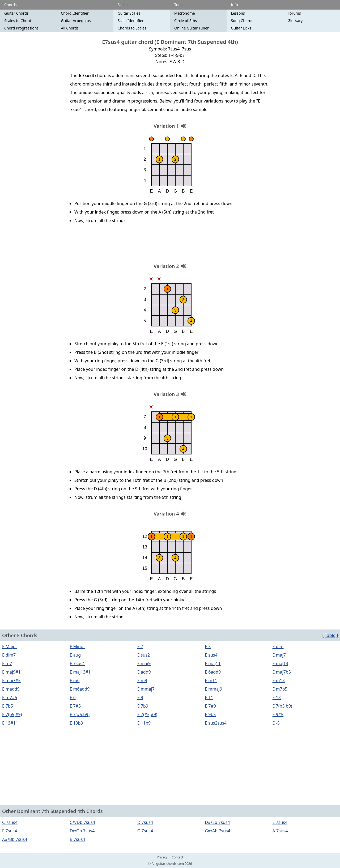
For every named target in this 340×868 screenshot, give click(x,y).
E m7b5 (280, 689)
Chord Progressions (21, 28)
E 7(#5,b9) (80, 714)
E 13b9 (76, 723)
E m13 (279, 680)
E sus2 (144, 655)
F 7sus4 (10, 831)
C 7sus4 (10, 822)
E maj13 (280, 663)
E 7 (140, 646)
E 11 (209, 697)
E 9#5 (278, 714)
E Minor (77, 646)
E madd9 (11, 689)
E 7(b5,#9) (12, 714)
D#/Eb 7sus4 (217, 822)
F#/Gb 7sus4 (82, 831)
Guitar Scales (129, 13)
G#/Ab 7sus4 (218, 831)
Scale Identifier (131, 21)
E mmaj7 (146, 689)
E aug (75, 655)
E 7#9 (210, 706)
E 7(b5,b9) (282, 706)
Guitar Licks (241, 28)
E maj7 (279, 655)
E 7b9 (143, 706)
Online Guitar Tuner (192, 28)
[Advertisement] (170, 245)
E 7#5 (75, 706)
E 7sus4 (77, 663)
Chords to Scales (132, 28)
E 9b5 (210, 714)
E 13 (277, 697)
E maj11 (213, 663)
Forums (294, 13)
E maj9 (144, 663)
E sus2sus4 (216, 723)
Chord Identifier (75, 13)
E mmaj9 (213, 689)
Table (330, 635)
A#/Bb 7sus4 (15, 839)
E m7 (7, 663)
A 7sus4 (280, 831)
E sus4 (211, 655)
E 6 (73, 697)
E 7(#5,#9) (147, 714)
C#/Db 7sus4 (82, 822)
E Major (10, 646)
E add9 (144, 672)
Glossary (295, 21)
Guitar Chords (16, 13)
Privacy (162, 857)
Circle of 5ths (186, 21)
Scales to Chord (18, 21)
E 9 (140, 697)
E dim (278, 646)
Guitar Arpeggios (76, 21)
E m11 (211, 680)
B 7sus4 (77, 839)
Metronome (185, 13)
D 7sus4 (145, 822)
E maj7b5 (282, 672)
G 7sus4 (145, 831)
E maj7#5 (11, 680)
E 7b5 (8, 706)
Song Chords (242, 21)
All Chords (70, 28)
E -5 (276, 723)
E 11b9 (144, 723)
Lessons (238, 13)
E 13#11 (10, 723)
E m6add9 (80, 689)
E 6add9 (213, 672)
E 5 (208, 646)
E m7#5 (10, 697)
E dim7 (9, 655)
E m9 (142, 680)
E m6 (75, 680)
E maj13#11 (81, 672)
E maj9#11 (13, 672)
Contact (177, 857)
